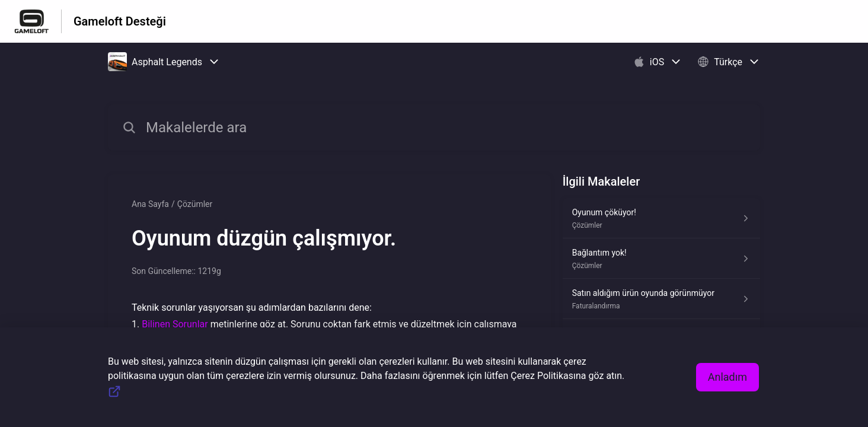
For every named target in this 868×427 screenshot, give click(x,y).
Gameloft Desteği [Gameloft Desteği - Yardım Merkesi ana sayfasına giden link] (120, 21)
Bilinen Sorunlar (175, 324)
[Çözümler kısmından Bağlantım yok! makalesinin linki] (661, 259)
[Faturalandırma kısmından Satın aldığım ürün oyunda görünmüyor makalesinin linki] (661, 299)
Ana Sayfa (150, 204)
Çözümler (195, 204)
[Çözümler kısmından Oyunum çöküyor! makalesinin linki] (661, 218)
